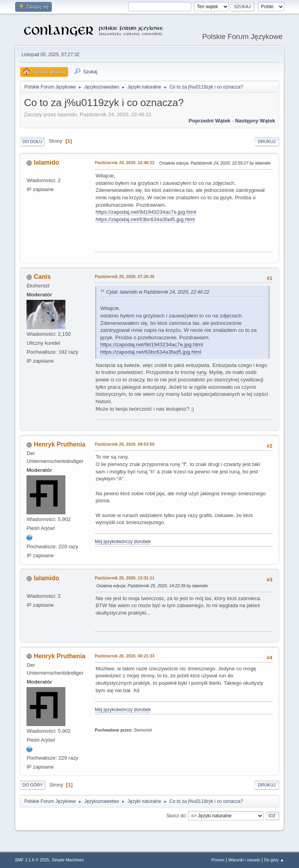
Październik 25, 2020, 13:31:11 (124, 578)
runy (201, 372)
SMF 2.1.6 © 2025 (32, 860)
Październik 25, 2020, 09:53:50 (124, 444)
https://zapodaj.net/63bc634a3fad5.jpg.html (145, 219)
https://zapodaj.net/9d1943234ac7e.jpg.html (146, 212)
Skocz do (176, 815)
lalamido (47, 162)
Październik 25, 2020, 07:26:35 (124, 276)
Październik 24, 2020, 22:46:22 (124, 163)
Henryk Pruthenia (60, 444)
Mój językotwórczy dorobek (123, 542)
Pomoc (218, 860)
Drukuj (266, 142)
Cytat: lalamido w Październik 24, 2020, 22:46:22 (157, 292)
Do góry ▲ (274, 860)
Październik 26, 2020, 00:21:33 (124, 656)
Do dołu (32, 142)
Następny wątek (255, 121)
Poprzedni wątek (209, 121)
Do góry (33, 785)
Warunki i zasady (244, 860)
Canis (42, 277)
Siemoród (142, 730)
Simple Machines (68, 860)
